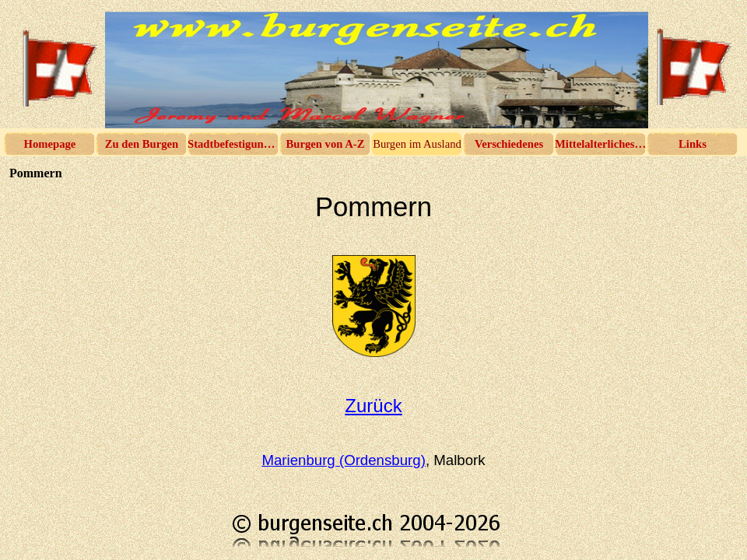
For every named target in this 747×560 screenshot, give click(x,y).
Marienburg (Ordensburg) (344, 460)
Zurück (373, 406)
